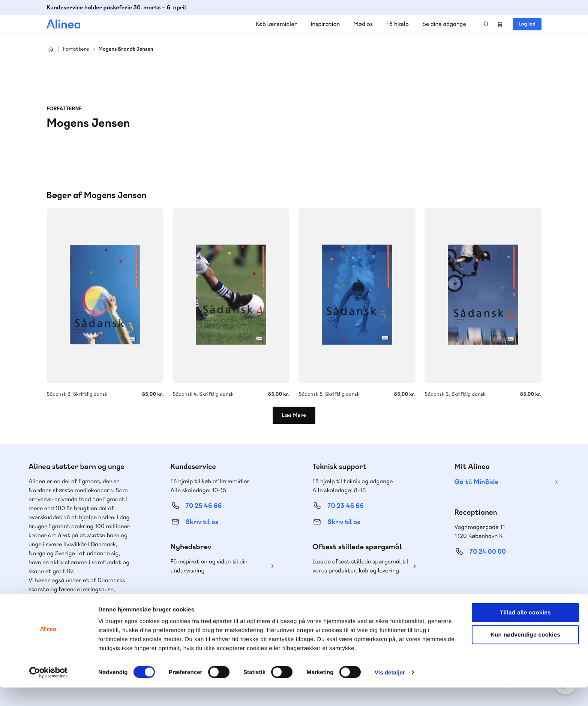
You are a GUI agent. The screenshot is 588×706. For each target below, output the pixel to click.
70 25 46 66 (204, 506)
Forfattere (76, 49)
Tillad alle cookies (525, 631)
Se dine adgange (444, 24)
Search (486, 24)
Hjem (51, 49)
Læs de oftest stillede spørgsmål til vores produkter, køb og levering (360, 566)
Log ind (527, 24)
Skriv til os (202, 522)
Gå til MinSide (476, 482)
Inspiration (325, 24)
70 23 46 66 (346, 506)
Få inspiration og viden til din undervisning (209, 566)
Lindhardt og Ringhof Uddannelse (73, 598)
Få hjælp (397, 24)
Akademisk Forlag (90, 607)
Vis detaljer (390, 691)
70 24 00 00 (488, 552)
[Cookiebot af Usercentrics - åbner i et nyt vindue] (49, 691)
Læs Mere (294, 415)
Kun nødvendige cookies (525, 653)
